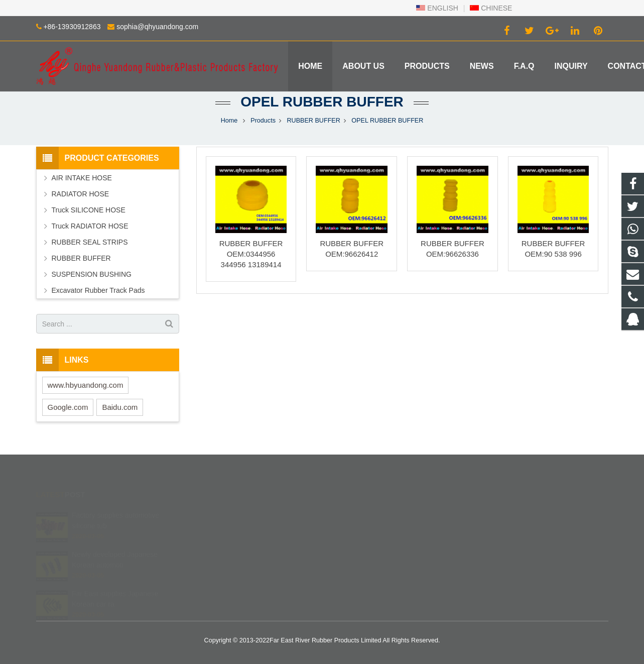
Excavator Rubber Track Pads (98, 290)
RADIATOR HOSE (81, 194)
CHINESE (491, 8)
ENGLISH (437, 8)
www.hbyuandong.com (86, 385)
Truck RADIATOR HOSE (90, 226)
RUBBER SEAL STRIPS (90, 242)
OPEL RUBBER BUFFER (322, 102)
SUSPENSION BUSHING (92, 274)
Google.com (68, 407)
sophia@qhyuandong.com (157, 27)
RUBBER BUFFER (313, 121)
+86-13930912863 (72, 27)
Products (263, 121)
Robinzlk (352, 572)
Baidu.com (120, 407)
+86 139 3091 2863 (367, 528)
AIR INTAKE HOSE (82, 178)
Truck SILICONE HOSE (89, 210)
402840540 (357, 513)
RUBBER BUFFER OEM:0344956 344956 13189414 (251, 254)
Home (229, 121)
